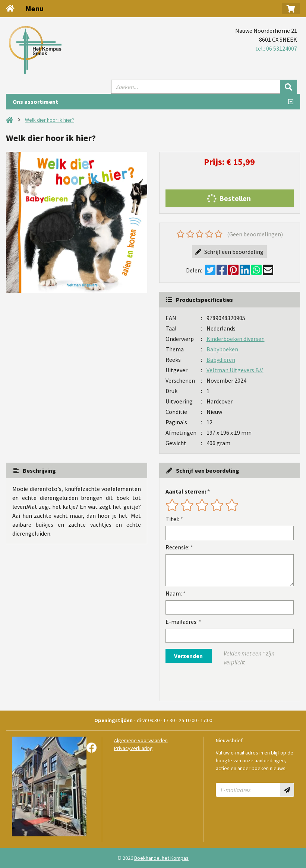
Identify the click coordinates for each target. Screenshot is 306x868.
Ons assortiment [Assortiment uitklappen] (35, 102)
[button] (291, 9)
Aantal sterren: (186, 491)
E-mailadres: (182, 622)
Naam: (174, 593)
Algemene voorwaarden (141, 740)
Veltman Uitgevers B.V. (235, 370)
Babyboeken (222, 349)
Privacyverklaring (133, 748)
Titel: (172, 519)
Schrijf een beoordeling (229, 252)
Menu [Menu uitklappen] (34, 8)
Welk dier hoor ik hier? (50, 120)
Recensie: (177, 547)
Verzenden (188, 656)
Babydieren (221, 360)
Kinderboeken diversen (236, 339)
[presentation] (213, 684)
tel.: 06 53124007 (276, 48)
